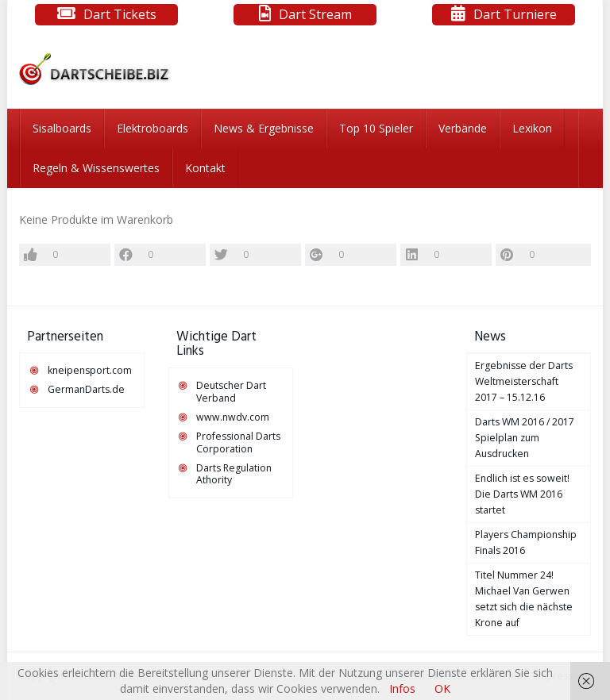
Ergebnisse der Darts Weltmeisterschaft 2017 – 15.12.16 (524, 381)
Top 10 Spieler (376, 128)
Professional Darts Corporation (238, 442)
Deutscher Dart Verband (231, 392)
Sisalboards (62, 128)
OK (442, 688)
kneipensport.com (90, 370)
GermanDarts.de (86, 389)
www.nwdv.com (233, 417)
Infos (402, 688)
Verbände (463, 128)
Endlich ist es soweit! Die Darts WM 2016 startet (522, 494)
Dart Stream (315, 14)
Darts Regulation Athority (234, 474)
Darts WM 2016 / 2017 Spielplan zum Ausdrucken (525, 438)
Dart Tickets (120, 14)
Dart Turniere (515, 14)
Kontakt (205, 168)
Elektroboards (152, 128)
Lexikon (532, 128)
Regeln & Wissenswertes (96, 168)
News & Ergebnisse (264, 128)
